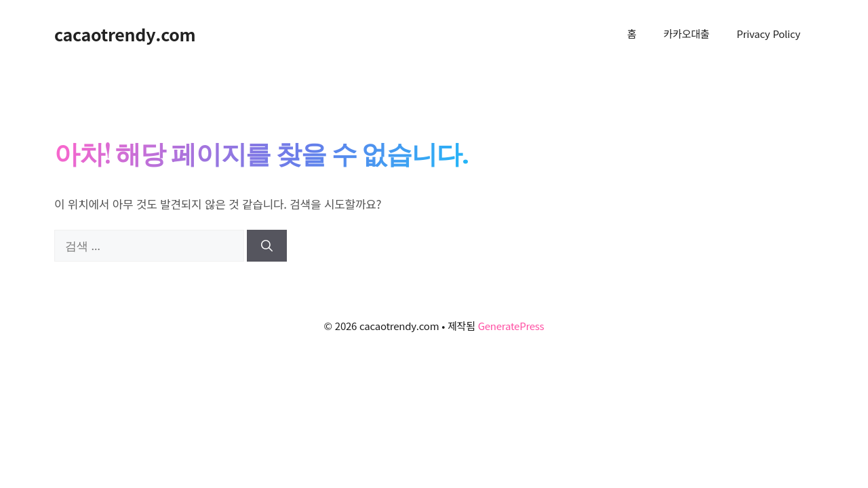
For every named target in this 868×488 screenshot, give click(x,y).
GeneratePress (511, 326)
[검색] (267, 246)
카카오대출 (686, 34)
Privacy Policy (768, 34)
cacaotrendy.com (125, 34)
